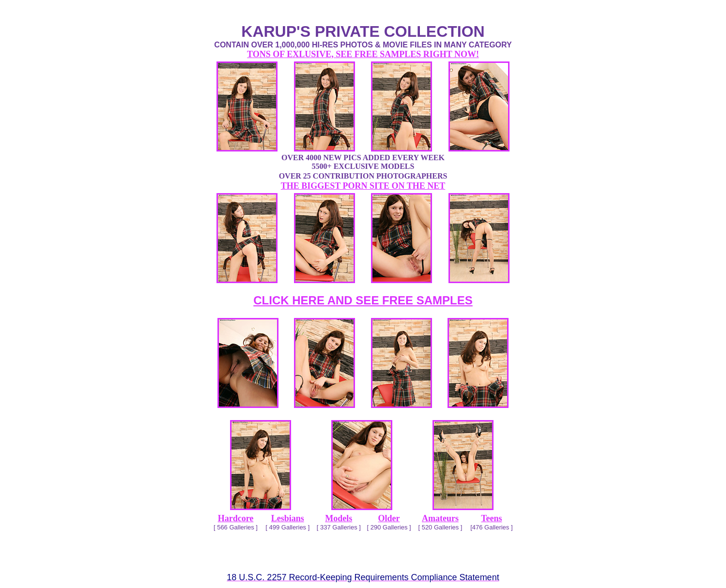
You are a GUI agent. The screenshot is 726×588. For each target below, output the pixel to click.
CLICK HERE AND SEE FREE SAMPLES (363, 300)
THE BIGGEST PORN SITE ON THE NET (363, 186)
